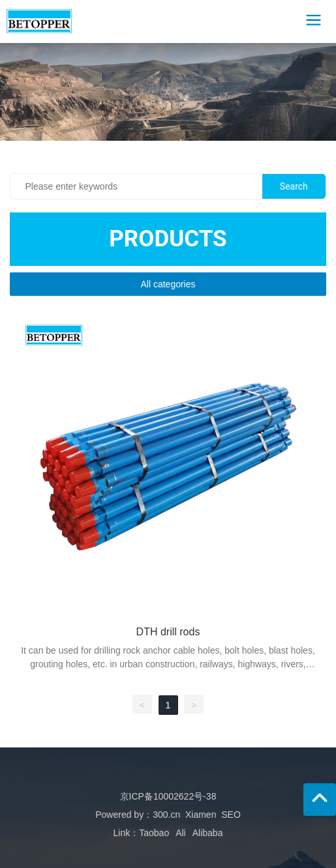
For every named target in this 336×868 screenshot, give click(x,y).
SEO (231, 815)
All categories (168, 284)
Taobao (154, 833)
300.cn (166, 815)
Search (294, 186)
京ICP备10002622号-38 (168, 796)
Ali (181, 833)
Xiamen (201, 815)
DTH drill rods (168, 632)
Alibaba (208, 833)
